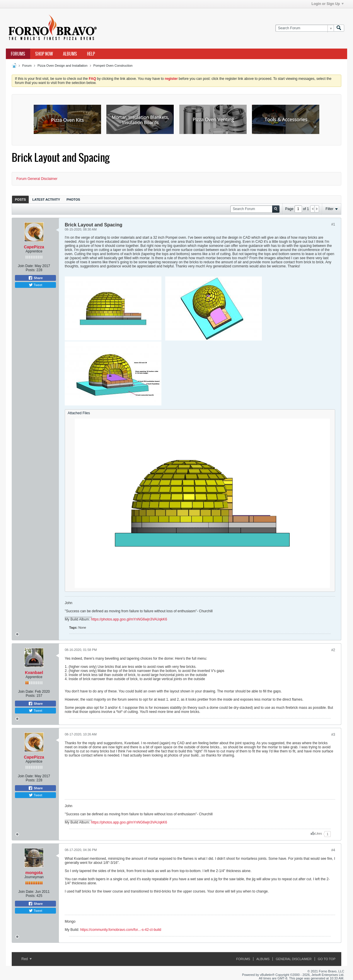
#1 (333, 224)
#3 (333, 735)
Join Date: (26, 266)
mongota (34, 873)
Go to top (327, 959)
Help (91, 54)
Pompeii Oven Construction (113, 66)
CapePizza (34, 247)
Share (35, 278)
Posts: (31, 270)
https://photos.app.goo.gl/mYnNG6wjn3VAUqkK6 (129, 619)
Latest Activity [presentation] (46, 200)
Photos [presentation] (73, 200)
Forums (18, 54)
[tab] (20, 199)
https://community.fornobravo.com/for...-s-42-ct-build (121, 930)
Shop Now (44, 54)
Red (27, 959)
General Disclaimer (294, 959)
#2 (333, 650)
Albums (70, 54)
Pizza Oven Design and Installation (63, 66)
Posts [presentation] (20, 200)
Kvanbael (34, 673)
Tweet (35, 285)
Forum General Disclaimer (37, 179)
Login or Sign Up (328, 4)
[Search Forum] (305, 28)
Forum (27, 66)
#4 (333, 850)
